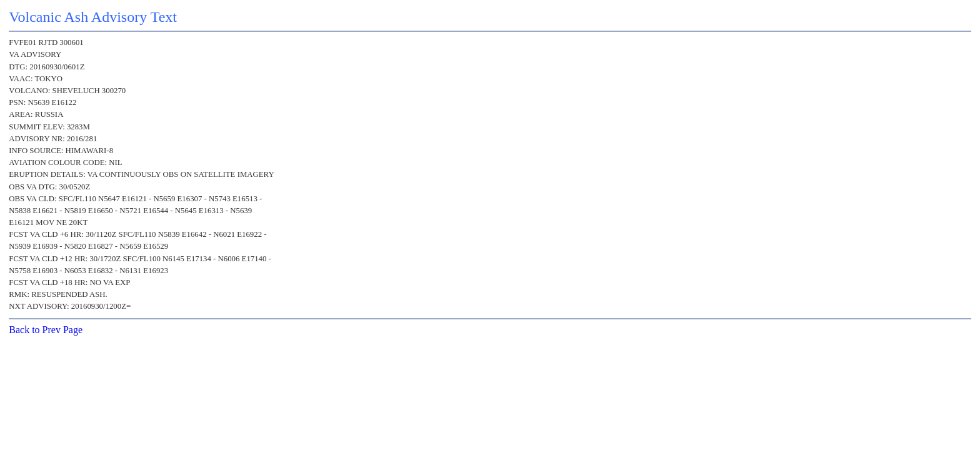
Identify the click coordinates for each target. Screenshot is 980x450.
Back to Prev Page (46, 330)
